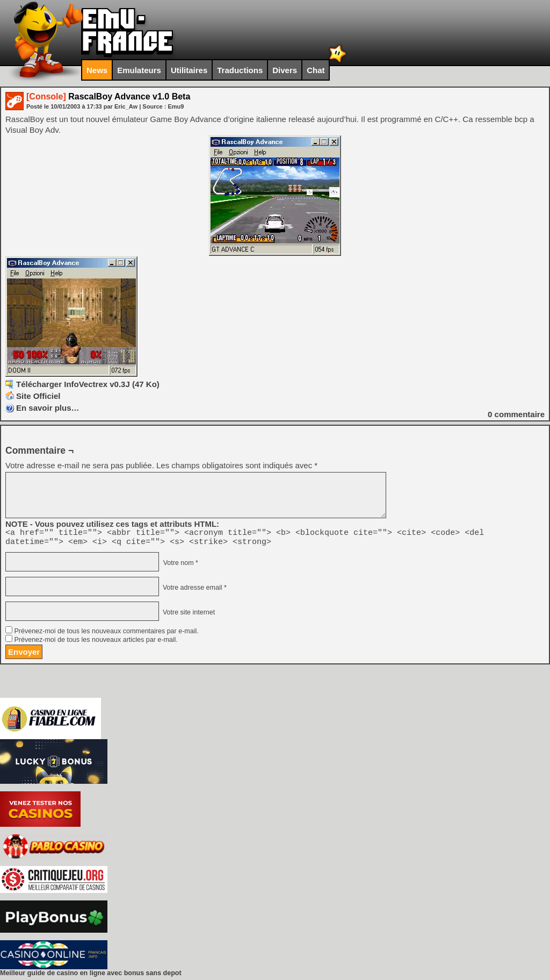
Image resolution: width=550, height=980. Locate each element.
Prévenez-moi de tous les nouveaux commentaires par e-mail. (106, 634)
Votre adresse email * (193, 591)
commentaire (516, 414)
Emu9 (176, 106)
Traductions (240, 70)
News (97, 70)
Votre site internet (188, 616)
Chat (316, 70)
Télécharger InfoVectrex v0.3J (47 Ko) (88, 384)
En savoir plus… (48, 408)
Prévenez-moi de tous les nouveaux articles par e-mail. (96, 643)
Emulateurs (139, 70)
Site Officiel (38, 396)
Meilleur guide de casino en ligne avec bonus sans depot (91, 976)
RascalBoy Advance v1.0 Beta (108, 96)
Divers (285, 70)
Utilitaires (189, 70)
